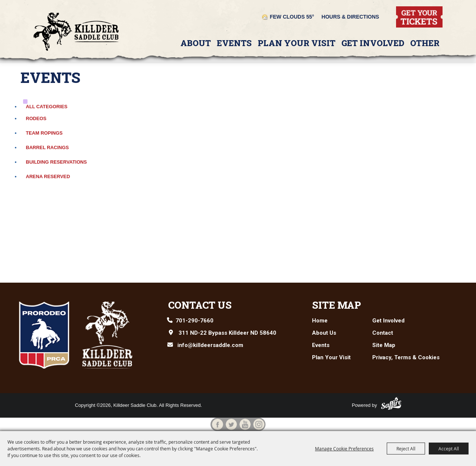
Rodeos (36, 118)
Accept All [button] (449, 449)
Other (425, 43)
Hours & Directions (350, 17)
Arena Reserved (48, 176)
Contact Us (200, 305)
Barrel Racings (47, 147)
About (196, 43)
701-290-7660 (194, 321)
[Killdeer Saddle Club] (76, 32)
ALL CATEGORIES (46, 107)
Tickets (404, 9)
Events (234, 43)
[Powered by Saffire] (391, 403)
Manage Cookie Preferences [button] (344, 449)
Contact (383, 333)
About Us (324, 333)
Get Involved (373, 43)
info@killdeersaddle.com (210, 345)
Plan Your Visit (297, 43)
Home (320, 321)
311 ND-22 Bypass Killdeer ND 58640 (227, 333)
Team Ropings (44, 133)
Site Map (337, 305)
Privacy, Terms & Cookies (406, 357)
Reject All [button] (406, 449)
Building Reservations (56, 162)
